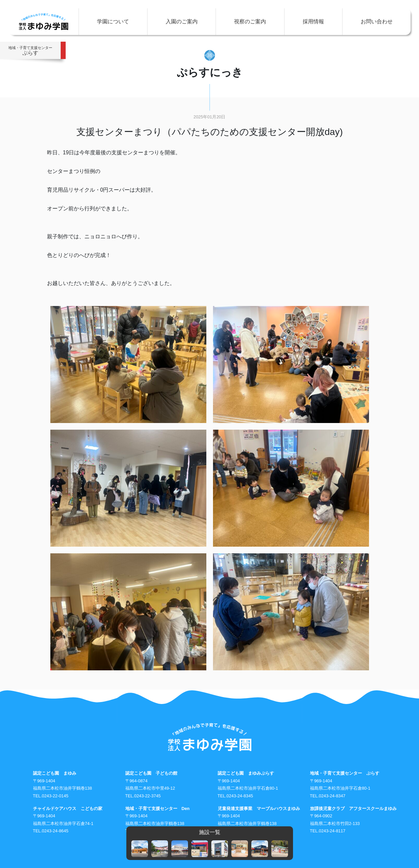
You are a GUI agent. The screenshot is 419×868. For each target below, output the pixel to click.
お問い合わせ (377, 21)
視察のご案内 (250, 21)
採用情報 (313, 21)
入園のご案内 (182, 21)
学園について (113, 21)
